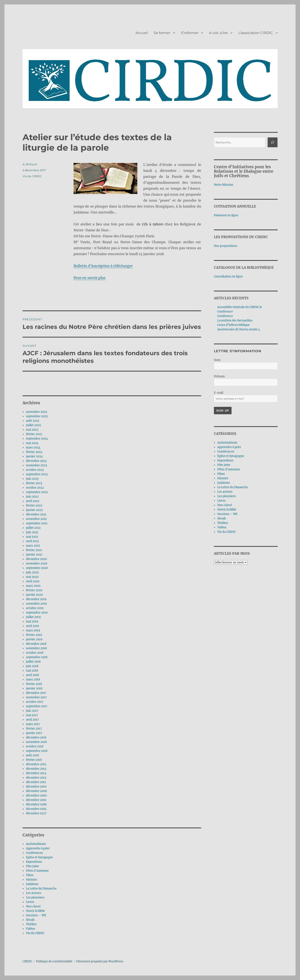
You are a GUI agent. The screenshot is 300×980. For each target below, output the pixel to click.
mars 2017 (33, 724)
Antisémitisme (36, 844)
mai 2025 (32, 430)
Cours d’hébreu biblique (233, 325)
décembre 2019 (36, 599)
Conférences (34, 853)
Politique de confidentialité (54, 961)
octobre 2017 (35, 702)
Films (30, 875)
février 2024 (34, 452)
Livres (30, 902)
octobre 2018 (35, 653)
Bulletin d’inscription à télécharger (103, 266)
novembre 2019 (36, 604)
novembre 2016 (36, 742)
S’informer (190, 33)
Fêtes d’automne (37, 871)
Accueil (142, 33)
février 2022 (34, 506)
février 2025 (34, 434)
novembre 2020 (37, 564)
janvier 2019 (34, 639)
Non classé (33, 906)
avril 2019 (33, 626)
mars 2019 (33, 630)
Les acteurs (34, 893)
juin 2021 (32, 532)
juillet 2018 (33, 662)
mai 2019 (32, 622)
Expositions (34, 862)
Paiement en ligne (226, 215)
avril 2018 (32, 675)
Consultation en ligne (228, 276)
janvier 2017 (34, 733)
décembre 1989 (36, 804)
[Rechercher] (273, 142)
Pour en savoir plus (90, 278)
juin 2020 (32, 572)
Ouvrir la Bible (35, 911)
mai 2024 (32, 443)
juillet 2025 (33, 425)
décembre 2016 (36, 737)
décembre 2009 (36, 791)
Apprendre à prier (38, 848)
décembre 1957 (36, 813)
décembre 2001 (36, 800)
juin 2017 (32, 711)
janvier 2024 (34, 456)
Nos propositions (226, 246)
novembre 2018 (36, 648)
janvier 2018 (34, 688)
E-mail (219, 393)
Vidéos (31, 929)
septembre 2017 (37, 706)
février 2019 (34, 635)
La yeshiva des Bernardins (235, 320)
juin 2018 (32, 666)
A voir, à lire (218, 33)
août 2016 (33, 755)
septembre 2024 (37, 439)
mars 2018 (33, 679)
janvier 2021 (34, 555)
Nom (217, 360)
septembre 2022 (37, 492)
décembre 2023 (36, 461)
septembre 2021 (37, 523)
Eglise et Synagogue (39, 857)
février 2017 (34, 729)
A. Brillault (30, 164)
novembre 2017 (36, 697)
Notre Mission (224, 185)
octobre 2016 (35, 746)
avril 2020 (33, 581)
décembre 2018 (36, 644)
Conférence (225, 316)
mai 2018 (32, 671)
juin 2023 (32, 479)
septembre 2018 (37, 657)
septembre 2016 (37, 751)
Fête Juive (32, 866)
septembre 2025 (37, 416)
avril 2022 (33, 501)
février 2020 (34, 590)
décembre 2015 (36, 764)
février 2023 (34, 483)
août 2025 (33, 421)
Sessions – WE (36, 915)
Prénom (219, 376)
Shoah (30, 920)
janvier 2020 (34, 595)
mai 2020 (32, 577)
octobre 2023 (35, 470)
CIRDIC (27, 961)
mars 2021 (33, 546)
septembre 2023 (37, 474)
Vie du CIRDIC (32, 176)
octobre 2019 (35, 608)
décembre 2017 (36, 693)
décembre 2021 (36, 514)
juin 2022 (32, 497)
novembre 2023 (36, 465)
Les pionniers (35, 897)
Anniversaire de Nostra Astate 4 (239, 329)
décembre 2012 (36, 778)
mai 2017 (32, 715)
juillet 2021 (33, 528)
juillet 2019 (33, 617)
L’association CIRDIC (256, 33)
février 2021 (34, 550)
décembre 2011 (36, 782)
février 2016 (34, 760)
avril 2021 (32, 541)
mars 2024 (33, 448)
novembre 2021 (36, 519)
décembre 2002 (36, 795)
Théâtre (31, 924)
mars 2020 (33, 586)
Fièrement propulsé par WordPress (100, 961)
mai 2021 (32, 537)
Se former (162, 33)
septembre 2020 (37, 568)
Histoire (31, 880)
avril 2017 (32, 720)
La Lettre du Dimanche (41, 889)
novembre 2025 (37, 412)
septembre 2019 (37, 613)
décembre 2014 (36, 769)
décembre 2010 (36, 787)
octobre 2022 (35, 488)
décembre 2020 (36, 559)
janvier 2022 (34, 510)
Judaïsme (32, 884)
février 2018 (34, 684)
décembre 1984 (36, 809)
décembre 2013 (36, 773)
